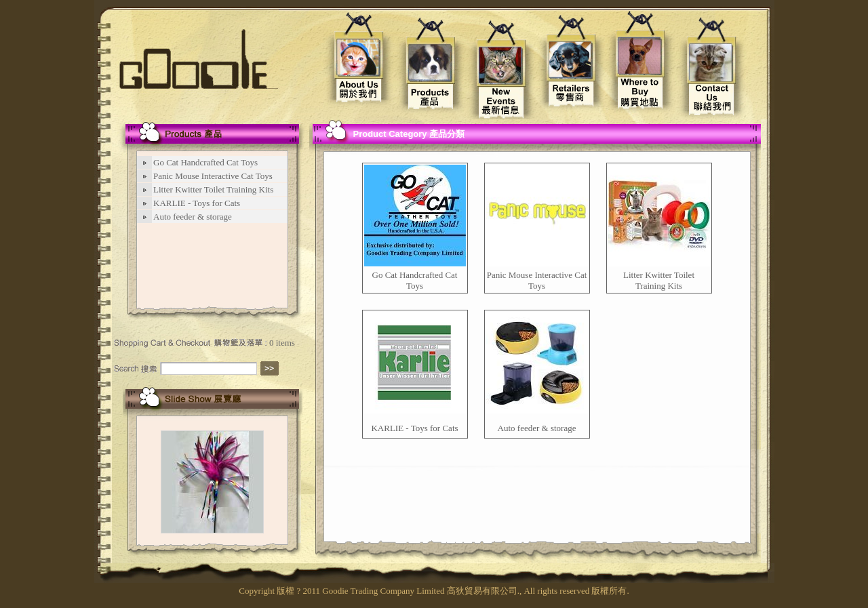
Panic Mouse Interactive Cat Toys (537, 280)
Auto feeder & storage (537, 428)
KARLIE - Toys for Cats (414, 428)
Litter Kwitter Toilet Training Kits (659, 280)
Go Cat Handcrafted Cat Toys (415, 280)
